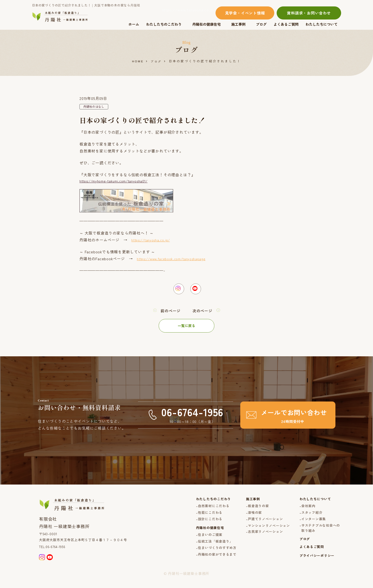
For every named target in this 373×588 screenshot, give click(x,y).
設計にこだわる (202, 525)
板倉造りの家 (253, 511)
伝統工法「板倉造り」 (208, 550)
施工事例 (238, 24)
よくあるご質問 (286, 24)
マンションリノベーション (265, 532)
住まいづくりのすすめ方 (210, 557)
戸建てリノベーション (261, 525)
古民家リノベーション (261, 539)
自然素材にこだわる (206, 511)
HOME (137, 61)
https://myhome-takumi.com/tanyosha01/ (119, 182)
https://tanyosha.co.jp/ (153, 241)
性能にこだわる (202, 518)
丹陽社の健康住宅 (206, 24)
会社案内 (306, 511)
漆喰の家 (249, 518)
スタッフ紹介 (310, 518)
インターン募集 (312, 525)
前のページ (169, 315)
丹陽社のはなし (96, 107)
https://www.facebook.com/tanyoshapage (176, 260)
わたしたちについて (321, 24)
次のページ (204, 315)
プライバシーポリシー (315, 566)
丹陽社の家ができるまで (210, 565)
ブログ (261, 24)
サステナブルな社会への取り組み (319, 535)
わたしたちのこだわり (164, 24)
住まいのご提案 (202, 543)
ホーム (134, 24)
